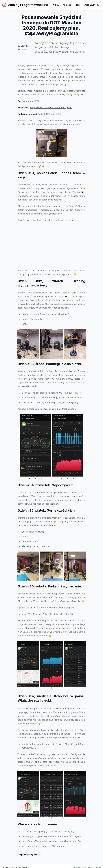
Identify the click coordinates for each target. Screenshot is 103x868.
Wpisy (56, 5)
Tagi (78, 5)
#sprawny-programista (29, 854)
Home (45, 5)
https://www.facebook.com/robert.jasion (51, 108)
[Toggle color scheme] (98, 5)
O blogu (67, 5)
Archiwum (90, 5)
